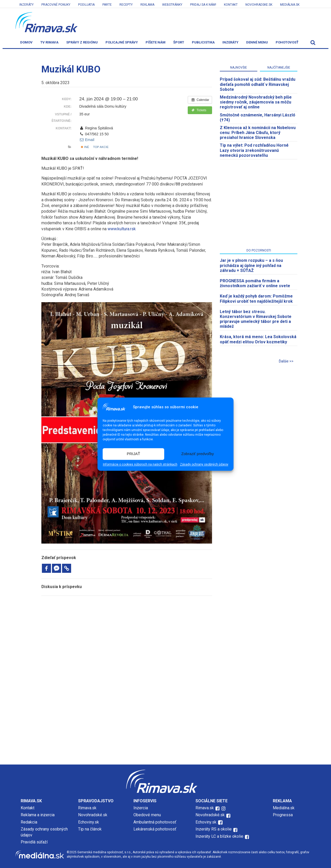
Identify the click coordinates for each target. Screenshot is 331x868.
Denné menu (257, 42)
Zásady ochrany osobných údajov (204, 464)
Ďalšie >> (286, 361)
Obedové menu (147, 815)
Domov (26, 42)
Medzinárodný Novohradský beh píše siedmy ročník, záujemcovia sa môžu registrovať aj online (256, 102)
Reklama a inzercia (38, 815)
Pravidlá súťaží (34, 842)
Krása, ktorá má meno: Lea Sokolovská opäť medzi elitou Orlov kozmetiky (258, 339)
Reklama (147, 5)
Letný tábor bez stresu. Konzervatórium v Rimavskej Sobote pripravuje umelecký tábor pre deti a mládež (256, 319)
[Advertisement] (127, 635)
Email (87, 140)
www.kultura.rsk (122, 229)
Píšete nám (156, 42)
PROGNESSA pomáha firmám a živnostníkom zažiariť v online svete (255, 283)
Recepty (126, 5)
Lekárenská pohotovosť (155, 829)
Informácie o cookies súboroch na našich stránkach (140, 464)
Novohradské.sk (93, 815)
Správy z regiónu (82, 42)
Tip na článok (90, 829)
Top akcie (101, 147)
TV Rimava (49, 42)
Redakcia (29, 822)
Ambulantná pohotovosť (155, 822)
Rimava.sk (87, 808)
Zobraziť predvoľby (198, 454)
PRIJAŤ (133, 454)
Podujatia (86, 5)
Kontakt (231, 5)
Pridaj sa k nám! (203, 5)
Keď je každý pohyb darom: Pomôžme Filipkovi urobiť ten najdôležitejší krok (256, 299)
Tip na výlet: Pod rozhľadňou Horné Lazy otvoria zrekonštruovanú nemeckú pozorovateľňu (254, 150)
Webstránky (172, 5)
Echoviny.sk (89, 822)
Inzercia (141, 808)
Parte (107, 5)
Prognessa (283, 815)
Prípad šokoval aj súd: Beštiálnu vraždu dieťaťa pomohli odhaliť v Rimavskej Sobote (258, 84)
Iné (85, 147)
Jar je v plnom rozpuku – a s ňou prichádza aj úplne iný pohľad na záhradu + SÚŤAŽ (251, 265)
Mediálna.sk (290, 5)
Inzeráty (27, 5)
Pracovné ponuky (56, 5)
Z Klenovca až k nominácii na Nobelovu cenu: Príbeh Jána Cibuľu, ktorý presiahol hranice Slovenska (258, 133)
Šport (179, 42)
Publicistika (203, 42)
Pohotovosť (287, 42)
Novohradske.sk (259, 5)
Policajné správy (122, 42)
